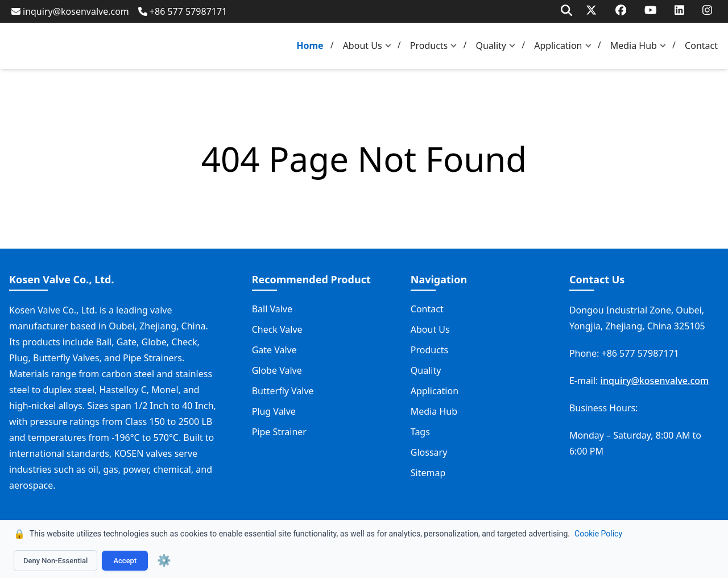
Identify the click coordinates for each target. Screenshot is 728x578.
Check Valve (277, 329)
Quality (491, 46)
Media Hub (634, 46)
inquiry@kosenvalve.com (70, 11)
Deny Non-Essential (55, 561)
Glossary (429, 452)
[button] (391, 46)
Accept (125, 561)
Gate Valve (274, 350)
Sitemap (428, 473)
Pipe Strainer (279, 432)
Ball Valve (272, 309)
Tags (420, 432)
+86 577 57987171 (183, 11)
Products (429, 46)
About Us (363, 46)
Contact (701, 46)
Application (558, 46)
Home (310, 46)
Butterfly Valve (283, 391)
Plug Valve (274, 411)
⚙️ (164, 560)
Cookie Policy (598, 534)
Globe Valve (277, 370)
